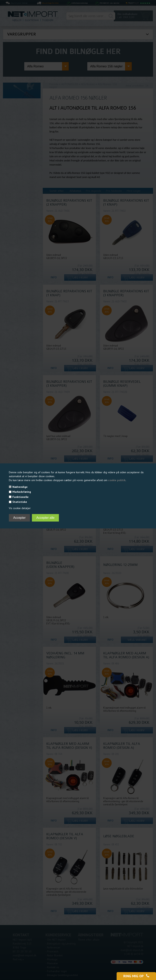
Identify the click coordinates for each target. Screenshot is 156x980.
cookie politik (117, 480)
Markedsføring (22, 492)
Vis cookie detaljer (20, 508)
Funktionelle (20, 497)
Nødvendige (20, 487)
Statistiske (20, 502)
